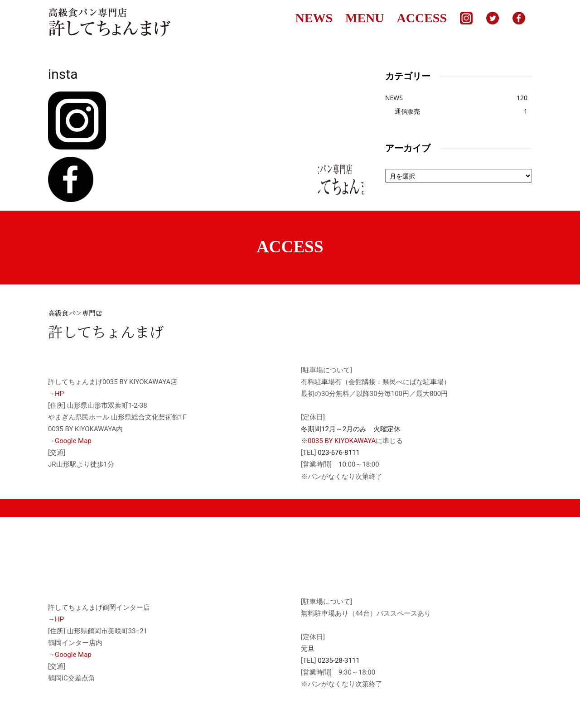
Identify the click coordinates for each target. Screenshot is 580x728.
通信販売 (407, 111)
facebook (519, 18)
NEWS (314, 18)
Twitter (493, 18)
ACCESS (422, 18)
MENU (365, 18)
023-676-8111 (339, 453)
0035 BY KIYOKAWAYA (342, 441)
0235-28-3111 (339, 661)
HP (59, 394)
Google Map (73, 441)
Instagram (466, 18)
